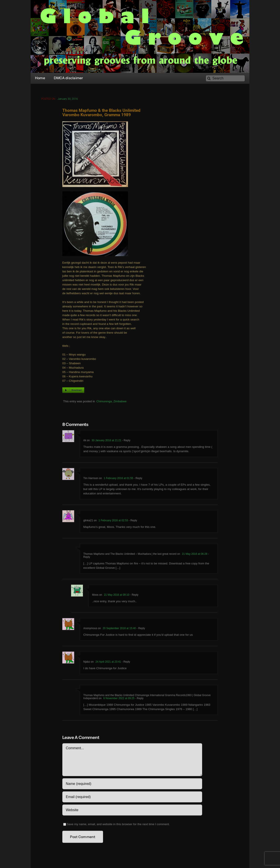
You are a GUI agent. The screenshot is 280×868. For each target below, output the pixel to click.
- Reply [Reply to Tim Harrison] (138, 479)
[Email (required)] (132, 798)
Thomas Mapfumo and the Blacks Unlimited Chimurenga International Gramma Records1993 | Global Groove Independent (147, 698)
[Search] (225, 78)
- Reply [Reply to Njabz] (125, 663)
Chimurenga (104, 402)
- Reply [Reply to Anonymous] (140, 629)
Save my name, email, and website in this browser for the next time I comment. (118, 825)
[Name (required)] (132, 785)
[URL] (132, 811)
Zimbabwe (120, 402)
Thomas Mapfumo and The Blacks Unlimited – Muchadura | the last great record (130, 555)
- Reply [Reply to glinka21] (132, 521)
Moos (95, 596)
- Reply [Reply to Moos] (134, 596)
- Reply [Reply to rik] (126, 441)
